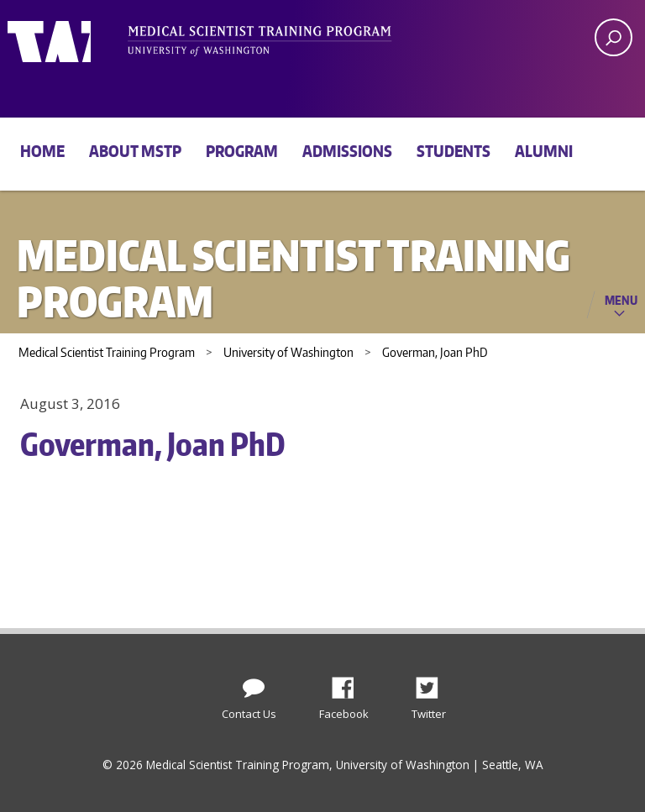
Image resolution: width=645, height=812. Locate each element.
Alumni (544, 151)
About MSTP (135, 151)
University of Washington (76, 38)
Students (454, 151)
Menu (621, 300)
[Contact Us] (254, 684)
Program (242, 151)
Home (42, 151)
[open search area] (614, 37)
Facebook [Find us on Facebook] (349, 684)
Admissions (347, 151)
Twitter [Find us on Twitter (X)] (433, 684)
